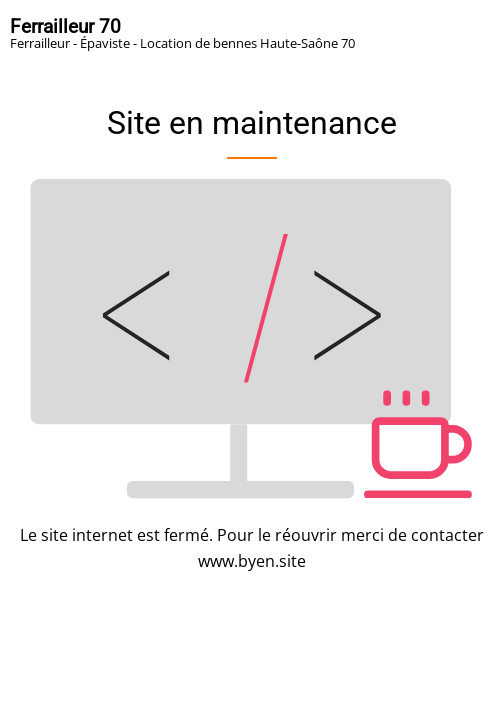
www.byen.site (252, 561)
